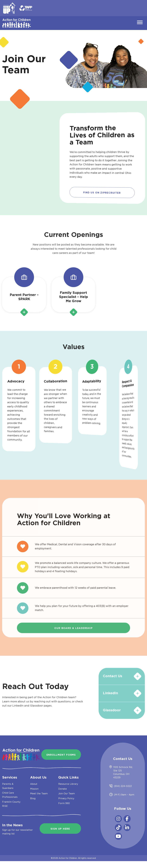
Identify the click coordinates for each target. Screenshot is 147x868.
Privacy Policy (66, 798)
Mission (34, 789)
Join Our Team (67, 793)
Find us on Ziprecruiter (102, 193)
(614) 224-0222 (123, 786)
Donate (63, 789)
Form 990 (64, 803)
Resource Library (68, 784)
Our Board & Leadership (73, 628)
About (34, 784)
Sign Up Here (60, 829)
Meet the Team (39, 793)
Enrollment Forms (61, 755)
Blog (33, 798)
